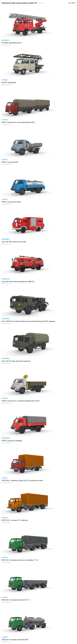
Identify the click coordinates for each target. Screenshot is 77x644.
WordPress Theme (50, 641)
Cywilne (42, 30)
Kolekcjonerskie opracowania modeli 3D (19, 3)
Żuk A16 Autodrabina (47, 33)
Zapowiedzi (6, 30)
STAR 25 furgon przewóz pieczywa (14, 312)
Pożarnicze (6, 120)
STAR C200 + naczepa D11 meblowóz (15, 218)
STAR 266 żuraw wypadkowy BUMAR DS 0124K (56, 565)
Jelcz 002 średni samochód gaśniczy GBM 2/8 (18, 122)
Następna (46, 633)
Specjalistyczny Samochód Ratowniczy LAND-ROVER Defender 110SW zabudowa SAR (56, 281)
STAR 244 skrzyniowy (9, 595)
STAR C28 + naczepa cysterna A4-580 (53, 250)
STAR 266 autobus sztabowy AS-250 (14, 565)
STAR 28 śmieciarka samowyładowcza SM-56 (18, 535)
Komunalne (6, 533)
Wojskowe (43, 309)
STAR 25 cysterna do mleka (11, 93)
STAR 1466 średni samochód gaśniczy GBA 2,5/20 (19, 376)
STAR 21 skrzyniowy (9, 280)
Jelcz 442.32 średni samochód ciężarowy (16, 154)
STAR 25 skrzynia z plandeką (12, 186)
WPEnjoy (61, 641)
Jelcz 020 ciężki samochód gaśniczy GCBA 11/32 (57, 625)
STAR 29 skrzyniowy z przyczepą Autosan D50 (18, 63)
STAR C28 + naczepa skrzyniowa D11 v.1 (16, 250)
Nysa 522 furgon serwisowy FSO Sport (53, 344)
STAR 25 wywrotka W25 (48, 63)
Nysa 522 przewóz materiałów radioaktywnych (18, 408)
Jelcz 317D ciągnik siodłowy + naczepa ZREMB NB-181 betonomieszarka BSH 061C (56, 504)
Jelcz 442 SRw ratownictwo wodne (52, 93)
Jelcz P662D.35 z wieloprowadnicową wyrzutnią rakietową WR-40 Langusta (56, 123)
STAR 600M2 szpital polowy (49, 535)
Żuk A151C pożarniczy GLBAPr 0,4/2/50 (53, 595)
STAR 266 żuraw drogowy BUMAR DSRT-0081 (18, 625)
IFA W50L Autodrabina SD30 (11, 33)
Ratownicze (44, 277)
